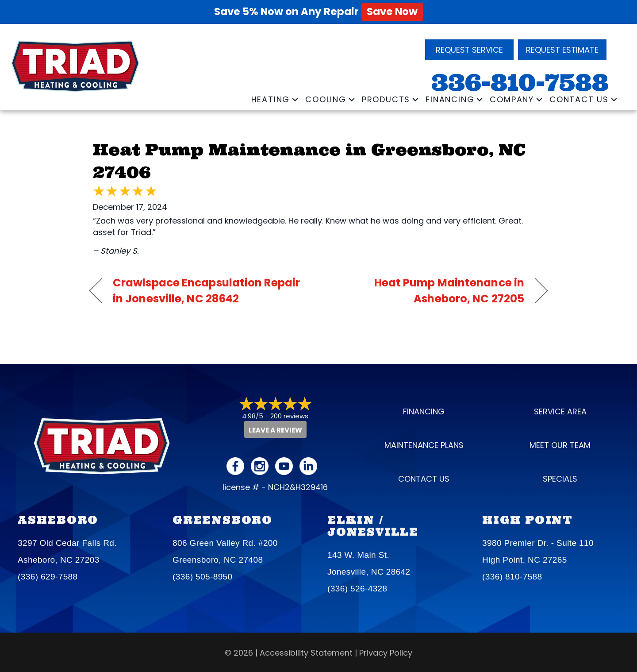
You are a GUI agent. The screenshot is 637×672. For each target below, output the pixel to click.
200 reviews (289, 416)
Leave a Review (275, 430)
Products (386, 99)
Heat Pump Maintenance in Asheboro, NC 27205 (428, 290)
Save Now (392, 12)
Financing (450, 99)
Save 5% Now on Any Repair (319, 12)
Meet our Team (560, 445)
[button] (295, 99)
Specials (560, 479)
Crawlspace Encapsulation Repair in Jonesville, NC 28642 (206, 290)
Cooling (326, 99)
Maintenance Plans (424, 445)
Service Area (560, 411)
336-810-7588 (520, 83)
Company (512, 99)
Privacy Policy (386, 653)
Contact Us (579, 99)
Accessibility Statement (306, 653)
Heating (271, 99)
